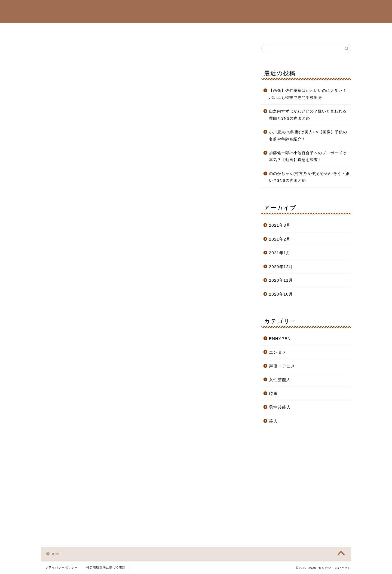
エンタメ (278, 352)
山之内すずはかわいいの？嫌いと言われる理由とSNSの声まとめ (308, 115)
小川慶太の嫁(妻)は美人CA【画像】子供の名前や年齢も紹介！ (308, 136)
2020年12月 (281, 267)
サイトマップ (256, 30)
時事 (273, 394)
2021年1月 (280, 253)
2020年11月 (281, 280)
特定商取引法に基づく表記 (106, 567)
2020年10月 (281, 294)
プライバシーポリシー (62, 567)
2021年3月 (280, 225)
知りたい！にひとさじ (196, 11)
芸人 (227, 30)
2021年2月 (280, 239)
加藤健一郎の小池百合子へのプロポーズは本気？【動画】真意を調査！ (308, 157)
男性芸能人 (131, 30)
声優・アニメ (198, 30)
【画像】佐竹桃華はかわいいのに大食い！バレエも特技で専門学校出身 (308, 94)
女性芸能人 (98, 30)
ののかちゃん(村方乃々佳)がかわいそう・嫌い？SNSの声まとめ (309, 177)
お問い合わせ (292, 30)
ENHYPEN (163, 30)
